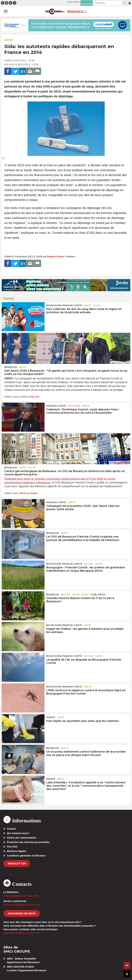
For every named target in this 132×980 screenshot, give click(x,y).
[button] (124, 3)
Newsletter (17, 864)
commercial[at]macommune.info (22, 905)
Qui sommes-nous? (18, 833)
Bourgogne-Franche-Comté (64, 305)
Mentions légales (17, 851)
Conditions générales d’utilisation (26, 856)
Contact (11, 829)
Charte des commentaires (22, 838)
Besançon (11, 367)
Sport (85, 594)
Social (97, 305)
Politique (74, 406)
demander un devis (22, 913)
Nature (88, 564)
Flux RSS (12, 847)
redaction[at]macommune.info (21, 896)
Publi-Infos (98, 594)
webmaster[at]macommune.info (22, 933)
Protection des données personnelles (28, 842)
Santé (9, 40)
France (51, 717)
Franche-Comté (56, 406)
